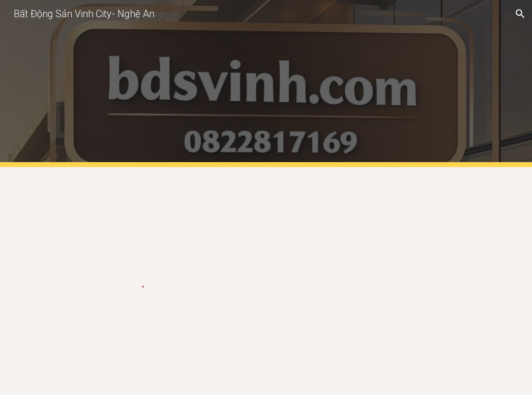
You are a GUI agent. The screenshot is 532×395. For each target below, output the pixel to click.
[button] (520, 14)
